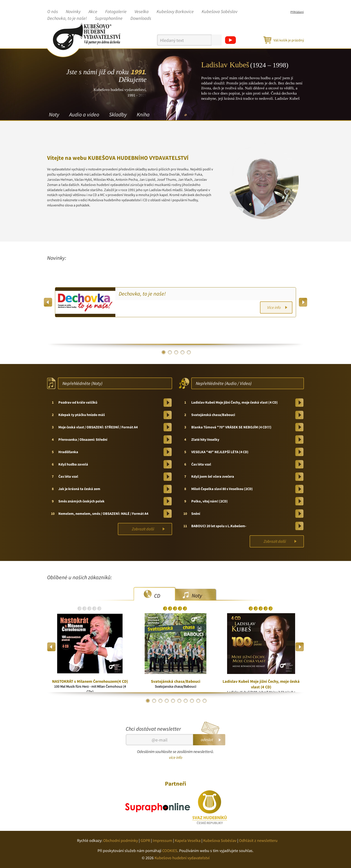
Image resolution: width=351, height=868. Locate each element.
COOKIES (170, 851)
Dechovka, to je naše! (67, 18)
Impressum (162, 840)
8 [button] (192, 701)
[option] (175, 302)
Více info (274, 307)
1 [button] (164, 352)
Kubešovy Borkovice (175, 12)
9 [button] (198, 701)
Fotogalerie (116, 12)
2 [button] (170, 352)
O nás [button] (53, 12)
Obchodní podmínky (121, 840)
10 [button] (205, 701)
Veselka (142, 12)
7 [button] (186, 701)
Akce (93, 12)
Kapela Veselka (188, 840)
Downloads (141, 18)
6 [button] (179, 701)
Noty (54, 114)
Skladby (118, 114)
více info (176, 757)
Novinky (73, 12)
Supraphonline (109, 18)
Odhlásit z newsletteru (258, 840)
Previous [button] (48, 302)
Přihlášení (297, 12)
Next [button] (303, 302)
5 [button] (189, 352)
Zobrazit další (143, 529)
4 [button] (182, 352)
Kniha (143, 114)
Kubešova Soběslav (220, 12)
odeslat (207, 740)
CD (157, 596)
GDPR (145, 840)
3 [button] (176, 352)
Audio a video (84, 114)
